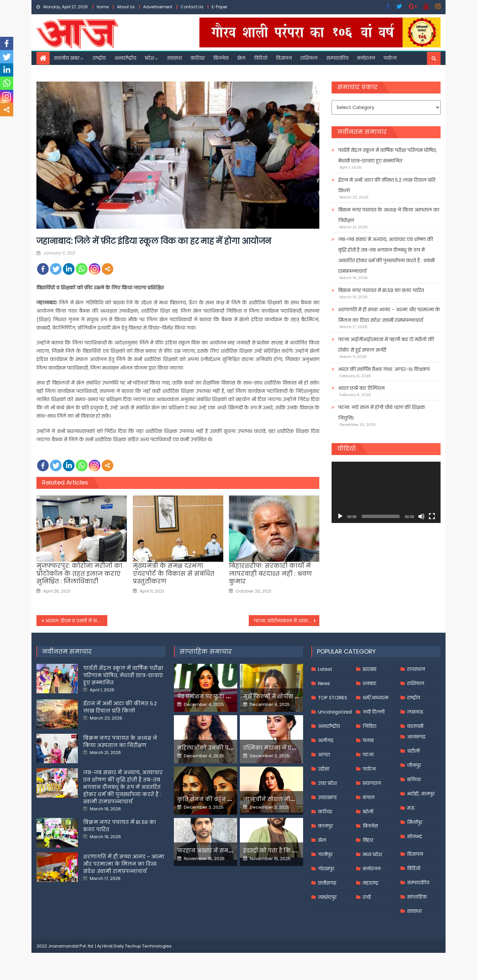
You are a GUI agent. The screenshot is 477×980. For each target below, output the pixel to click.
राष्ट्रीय (99, 58)
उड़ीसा (324, 769)
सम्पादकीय (337, 58)
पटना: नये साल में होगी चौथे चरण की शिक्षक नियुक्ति (382, 413)
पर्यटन (390, 58)
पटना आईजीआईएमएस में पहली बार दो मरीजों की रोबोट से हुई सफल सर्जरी (386, 345)
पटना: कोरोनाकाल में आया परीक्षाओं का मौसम (287, 621)
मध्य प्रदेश (372, 854)
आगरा (324, 755)
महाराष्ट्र (371, 883)
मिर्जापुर (415, 822)
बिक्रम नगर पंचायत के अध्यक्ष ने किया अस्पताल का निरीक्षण (389, 215)
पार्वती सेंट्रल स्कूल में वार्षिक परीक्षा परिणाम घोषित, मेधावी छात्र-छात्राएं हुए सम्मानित (387, 155)
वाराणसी (415, 726)
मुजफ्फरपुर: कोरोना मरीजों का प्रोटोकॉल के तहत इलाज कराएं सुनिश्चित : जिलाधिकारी (79, 573)
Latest (325, 669)
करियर (198, 58)
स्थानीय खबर (67, 58)
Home (103, 7)
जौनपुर (414, 765)
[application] (386, 492)
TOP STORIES (333, 698)
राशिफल (309, 58)
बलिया (414, 779)
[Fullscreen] (432, 516)
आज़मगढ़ (416, 737)
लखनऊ (415, 712)
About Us (126, 7)
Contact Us (192, 7)
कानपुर (325, 826)
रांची (367, 897)
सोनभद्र (415, 836)
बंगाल (369, 797)
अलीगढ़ (326, 740)
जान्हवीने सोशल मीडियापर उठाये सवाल (291, 799)
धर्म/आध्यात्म (375, 698)
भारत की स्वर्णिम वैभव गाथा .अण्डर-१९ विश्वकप (384, 369)
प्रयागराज (372, 783)
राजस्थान (416, 669)
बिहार (368, 840)
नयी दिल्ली (374, 712)
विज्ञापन (284, 58)
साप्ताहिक (417, 897)
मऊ (411, 808)
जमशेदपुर (327, 897)
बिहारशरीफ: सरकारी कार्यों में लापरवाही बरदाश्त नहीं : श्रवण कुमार (270, 573)
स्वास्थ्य (175, 58)
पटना (368, 755)
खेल (241, 58)
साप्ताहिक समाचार (206, 651)
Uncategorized (335, 712)
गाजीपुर (325, 854)
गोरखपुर (326, 869)
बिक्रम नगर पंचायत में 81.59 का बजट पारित (381, 290)
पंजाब (368, 740)
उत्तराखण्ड (327, 797)
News (324, 683)
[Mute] (421, 516)
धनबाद (370, 683)
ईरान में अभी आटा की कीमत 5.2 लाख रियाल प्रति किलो (387, 185)
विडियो (261, 58)
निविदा (370, 726)
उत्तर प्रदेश (327, 783)
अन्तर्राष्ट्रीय (125, 58)
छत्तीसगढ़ (327, 883)
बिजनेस (221, 58)
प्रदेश (149, 58)
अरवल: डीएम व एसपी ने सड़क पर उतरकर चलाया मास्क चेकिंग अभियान (76, 621)
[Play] (340, 516)
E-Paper (219, 7)
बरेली (368, 812)
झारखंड (370, 669)
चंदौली (413, 751)
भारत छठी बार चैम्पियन (361, 388)
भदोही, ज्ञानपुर (421, 794)
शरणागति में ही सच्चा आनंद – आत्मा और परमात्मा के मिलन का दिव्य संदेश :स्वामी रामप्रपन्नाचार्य (389, 315)
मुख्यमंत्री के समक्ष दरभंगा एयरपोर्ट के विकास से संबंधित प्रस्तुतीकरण (174, 573)
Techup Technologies (148, 946)
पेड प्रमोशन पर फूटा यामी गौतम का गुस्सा (228, 696)
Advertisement (158, 7)
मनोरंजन (366, 58)
